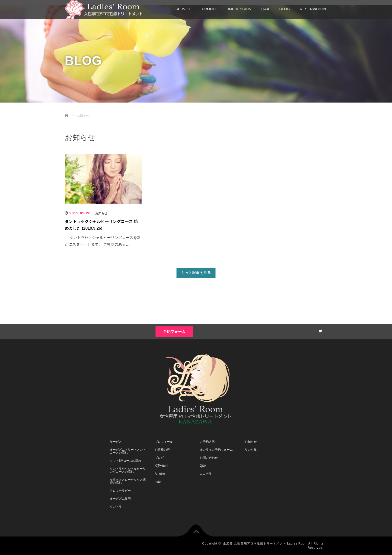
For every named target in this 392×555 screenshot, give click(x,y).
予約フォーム (174, 332)
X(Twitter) (161, 466)
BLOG (284, 9)
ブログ (159, 458)
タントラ (116, 507)
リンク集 (251, 450)
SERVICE (184, 9)
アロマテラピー (120, 491)
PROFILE (210, 9)
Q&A (265, 9)
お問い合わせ (209, 458)
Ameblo (160, 474)
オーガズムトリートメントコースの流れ (128, 451)
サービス (116, 442)
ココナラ (206, 474)
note (158, 482)
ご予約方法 (207, 442)
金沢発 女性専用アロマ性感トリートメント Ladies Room (265, 543)
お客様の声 (162, 450)
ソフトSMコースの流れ (125, 461)
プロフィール (164, 442)
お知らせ (101, 213)
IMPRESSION (239, 9)
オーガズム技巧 (120, 499)
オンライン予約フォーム (216, 450)
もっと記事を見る (196, 272)
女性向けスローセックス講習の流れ (128, 481)
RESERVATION (313, 9)
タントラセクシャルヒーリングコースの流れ (128, 470)
